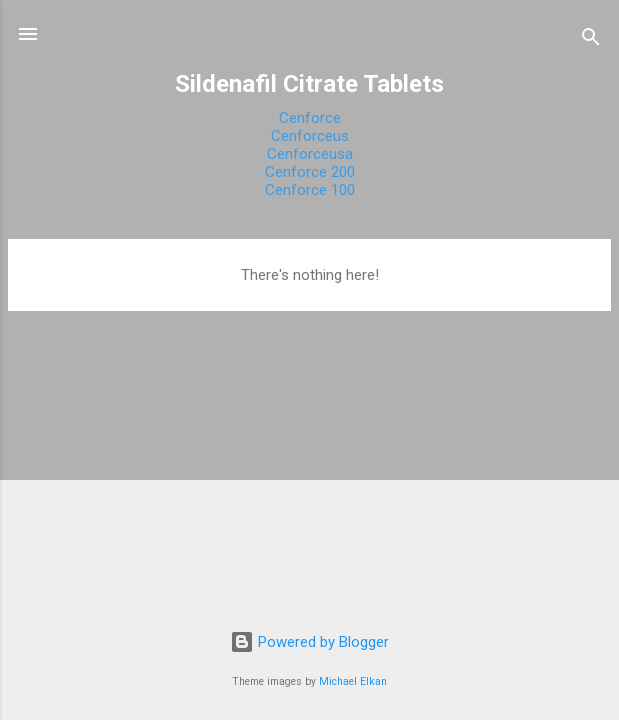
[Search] (591, 40)
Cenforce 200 (310, 172)
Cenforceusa (310, 154)
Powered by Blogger (309, 642)
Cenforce (310, 118)
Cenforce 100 (310, 190)
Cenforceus (310, 136)
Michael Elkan (353, 681)
